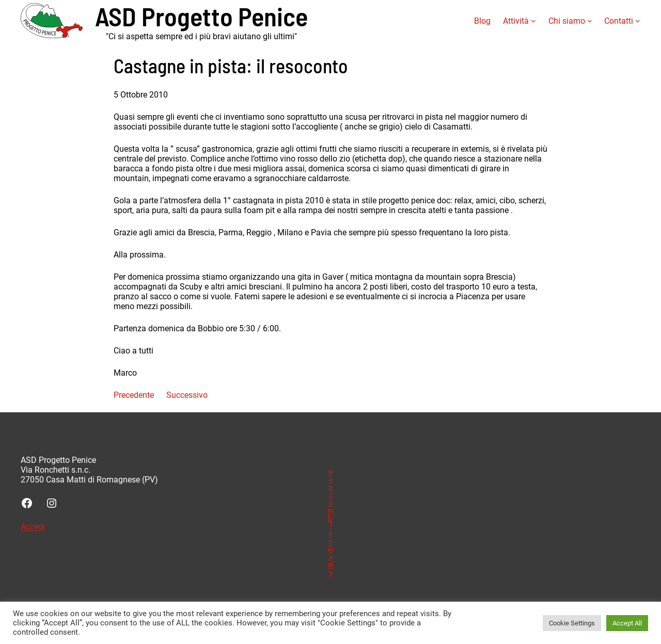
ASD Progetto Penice (201, 16)
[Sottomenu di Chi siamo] (590, 21)
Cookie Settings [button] (572, 623)
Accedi (33, 527)
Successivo (187, 395)
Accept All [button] (627, 623)
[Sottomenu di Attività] (533, 21)
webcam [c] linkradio (331, 522)
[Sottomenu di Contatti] (638, 21)
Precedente (134, 395)
